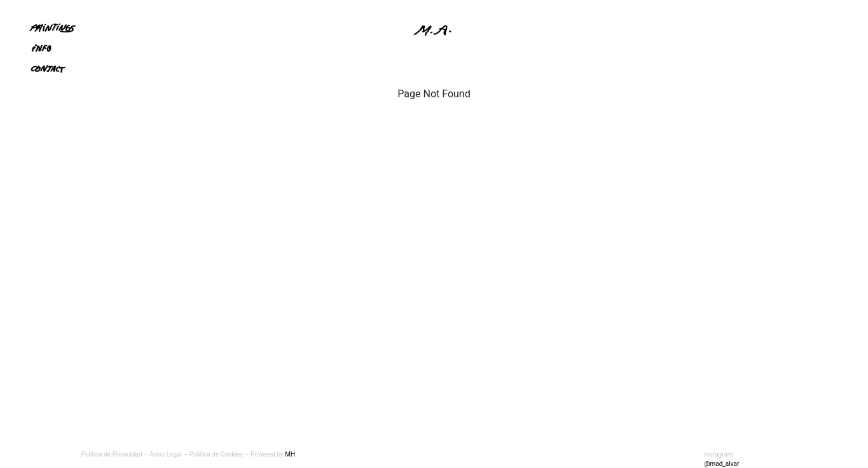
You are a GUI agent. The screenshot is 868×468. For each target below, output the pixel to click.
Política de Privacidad (112, 454)
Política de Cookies (217, 454)
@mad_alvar (722, 464)
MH (290, 454)
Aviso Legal (166, 454)
